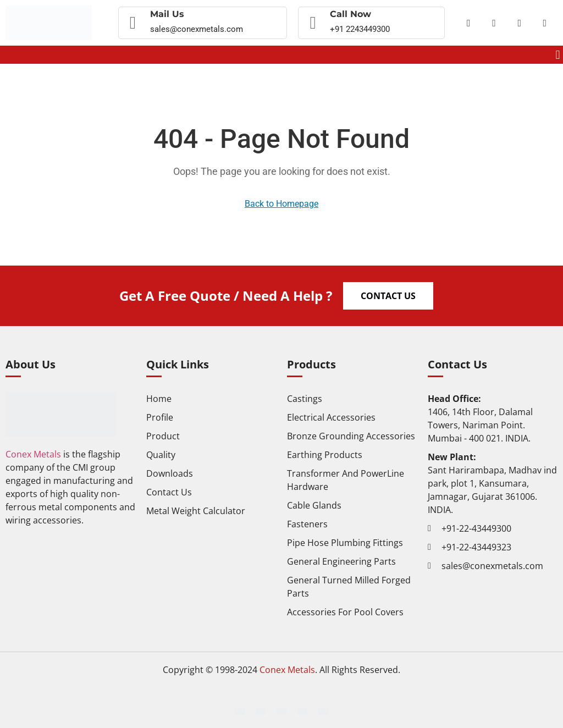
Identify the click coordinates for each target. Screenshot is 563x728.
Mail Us (167, 14)
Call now (351, 14)
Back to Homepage (281, 204)
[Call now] (313, 23)
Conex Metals (33, 454)
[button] (558, 55)
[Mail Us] (133, 23)
